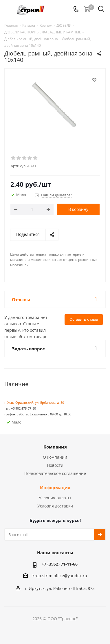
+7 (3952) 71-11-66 (60, 564)
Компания (55, 447)
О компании (55, 457)
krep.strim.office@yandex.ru (60, 576)
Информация (55, 487)
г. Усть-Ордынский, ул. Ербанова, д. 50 (34, 402)
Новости (55, 465)
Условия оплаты (55, 498)
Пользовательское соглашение (55, 473)
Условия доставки (55, 506)
